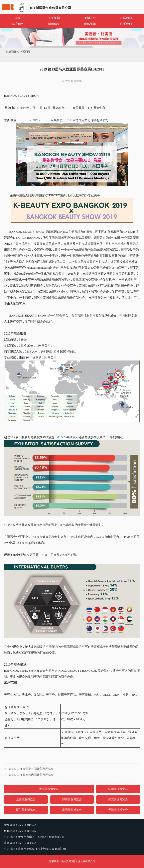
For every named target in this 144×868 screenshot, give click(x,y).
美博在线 (90, 18)
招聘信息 (54, 24)
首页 (18, 18)
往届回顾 (126, 18)
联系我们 (126, 24)
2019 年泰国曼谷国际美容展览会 (34, 769)
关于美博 (54, 18)
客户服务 (18, 24)
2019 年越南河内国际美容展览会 (34, 775)
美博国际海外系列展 (18, 52)
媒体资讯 (90, 24)
